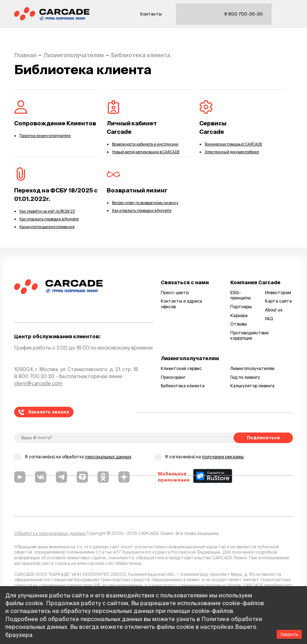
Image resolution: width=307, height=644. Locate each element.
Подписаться (263, 438)
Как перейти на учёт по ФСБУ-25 (47, 211)
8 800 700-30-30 (244, 14)
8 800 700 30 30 (34, 376)
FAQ (269, 319)
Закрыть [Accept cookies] (289, 634)
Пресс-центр (175, 293)
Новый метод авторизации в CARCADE (146, 152)
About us (274, 310)
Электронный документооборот (232, 152)
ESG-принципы (241, 295)
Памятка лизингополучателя (45, 136)
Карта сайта (278, 301)
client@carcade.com (38, 383)
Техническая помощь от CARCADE (233, 144)
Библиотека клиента (183, 386)
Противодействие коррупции (244, 336)
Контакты (151, 14)
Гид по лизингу (245, 377)
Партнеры (241, 307)
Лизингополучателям (252, 368)
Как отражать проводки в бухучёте (49, 219)
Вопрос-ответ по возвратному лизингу (145, 203)
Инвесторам (278, 293)
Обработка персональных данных (50, 533)
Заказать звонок (44, 412)
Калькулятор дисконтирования (47, 227)
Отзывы (239, 324)
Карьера (239, 315)
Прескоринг (173, 377)
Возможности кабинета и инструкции (145, 144)
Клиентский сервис (181, 368)
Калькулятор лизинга (252, 386)
